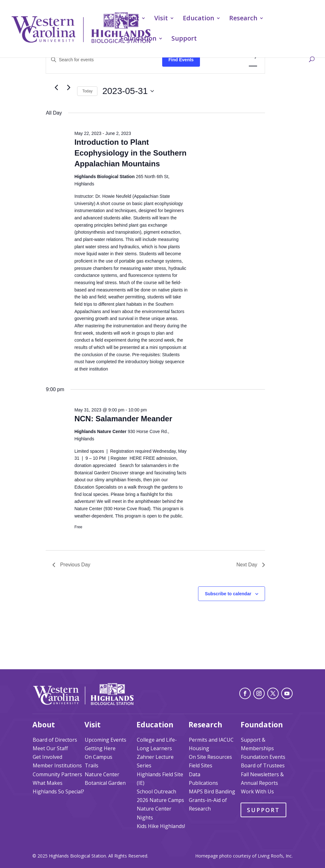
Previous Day (71, 565)
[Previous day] (56, 88)
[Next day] (69, 88)
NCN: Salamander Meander (123, 419)
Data (195, 774)
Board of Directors (55, 740)
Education (199, 19)
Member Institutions (57, 765)
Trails (92, 765)
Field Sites (201, 765)
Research (243, 19)
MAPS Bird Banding (212, 791)
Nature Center (102, 774)
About (130, 19)
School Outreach (156, 791)
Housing (199, 748)
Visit (161, 19)
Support (184, 39)
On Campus (99, 757)
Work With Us (257, 791)
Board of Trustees (263, 765)
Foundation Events (263, 757)
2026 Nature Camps (160, 800)
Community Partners (57, 774)
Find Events (181, 60)
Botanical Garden (105, 783)
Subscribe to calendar (228, 594)
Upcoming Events (106, 740)
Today (87, 91)
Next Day (251, 565)
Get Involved (47, 757)
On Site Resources (210, 757)
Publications (203, 783)
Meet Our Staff (50, 748)
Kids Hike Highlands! (161, 826)
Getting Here (100, 748)
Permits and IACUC (211, 740)
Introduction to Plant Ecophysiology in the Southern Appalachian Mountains (130, 153)
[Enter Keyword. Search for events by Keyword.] (104, 60)
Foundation (138, 39)
